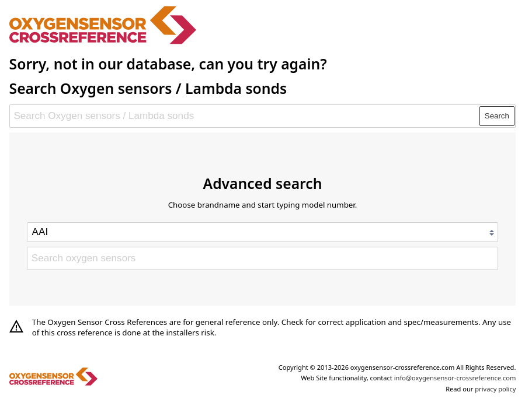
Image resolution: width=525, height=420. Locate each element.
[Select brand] (262, 232)
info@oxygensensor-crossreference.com (455, 378)
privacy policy (495, 389)
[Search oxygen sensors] (262, 258)
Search (497, 116)
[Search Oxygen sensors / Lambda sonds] (245, 116)
